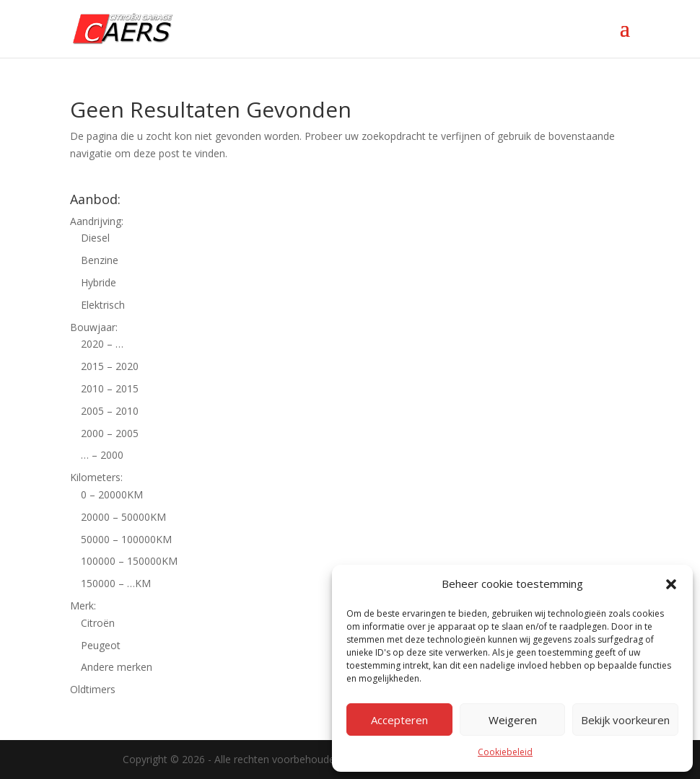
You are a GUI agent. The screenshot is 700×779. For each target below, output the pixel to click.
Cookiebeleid (505, 752)
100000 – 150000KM (129, 561)
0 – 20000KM (112, 494)
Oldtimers (93, 689)
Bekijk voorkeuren (625, 720)
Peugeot (101, 645)
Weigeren (513, 720)
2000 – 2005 (110, 433)
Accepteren (399, 720)
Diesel (95, 238)
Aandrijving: (97, 221)
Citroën (98, 623)
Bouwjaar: (94, 327)
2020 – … (102, 344)
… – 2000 (102, 455)
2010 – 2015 (110, 388)
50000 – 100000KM (126, 539)
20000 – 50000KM (123, 517)
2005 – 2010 (110, 411)
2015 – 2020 (110, 366)
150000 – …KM (116, 583)
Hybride (99, 282)
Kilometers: (96, 477)
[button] (671, 584)
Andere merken (117, 667)
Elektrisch (103, 305)
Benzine (100, 260)
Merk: (83, 606)
